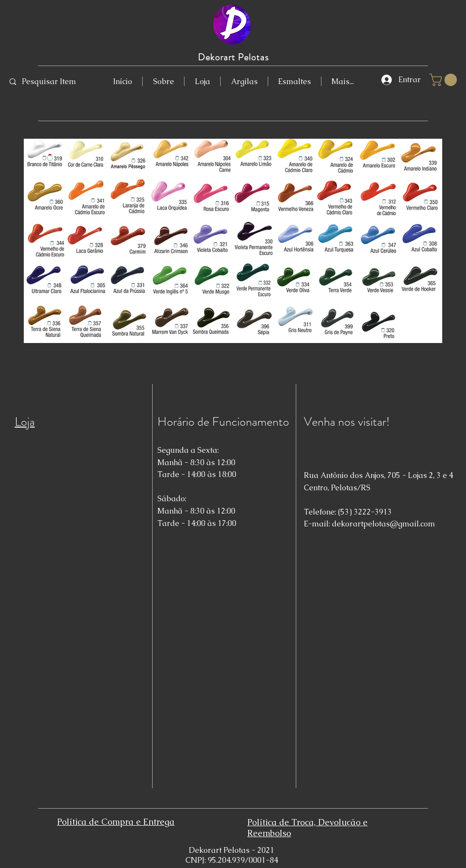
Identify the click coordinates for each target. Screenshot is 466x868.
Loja (25, 422)
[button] (445, 80)
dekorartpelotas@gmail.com (383, 524)
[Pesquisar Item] (49, 82)
